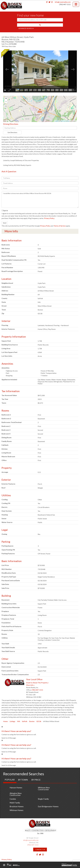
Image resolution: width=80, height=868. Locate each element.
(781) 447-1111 (65, 4)
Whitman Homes (16, 810)
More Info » (30, 685)
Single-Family (43, 799)
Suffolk (25, 721)
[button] (40, 25)
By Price (36, 780)
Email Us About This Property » (37, 683)
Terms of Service (60, 226)
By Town (23, 780)
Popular (10, 780)
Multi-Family (15, 803)
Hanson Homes (16, 788)
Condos (13, 799)
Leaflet (57, 121)
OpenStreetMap (65, 121)
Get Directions (12, 132)
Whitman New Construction (44, 788)
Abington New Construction (16, 794)
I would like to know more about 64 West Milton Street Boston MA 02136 (40, 200)
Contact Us (40, 849)
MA (19, 721)
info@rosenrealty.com (63, 2)
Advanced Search (25, 28)
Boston (32, 721)
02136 (39, 721)
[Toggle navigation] (76, 4)
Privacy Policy (49, 218)
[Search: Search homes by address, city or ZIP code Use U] (40, 20)
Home (5, 721)
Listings (12, 721)
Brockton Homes (17, 806)
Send (5, 223)
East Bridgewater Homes (48, 806)
